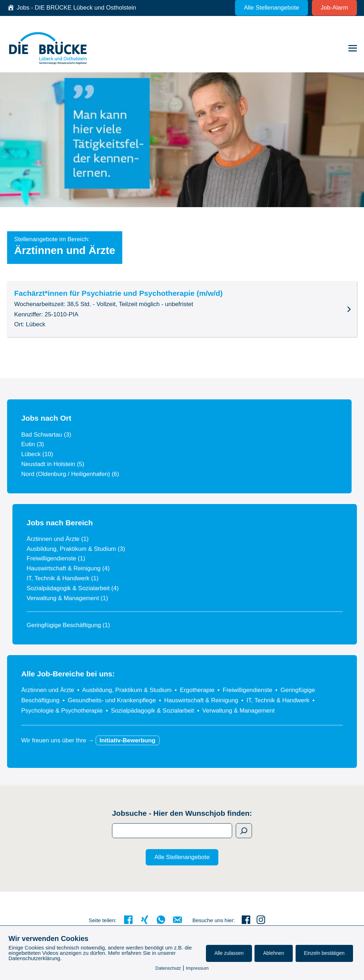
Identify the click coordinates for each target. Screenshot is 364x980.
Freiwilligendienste (56, 558)
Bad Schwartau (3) (46, 435)
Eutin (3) (33, 444)
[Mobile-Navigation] (353, 48)
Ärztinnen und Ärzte (58, 539)
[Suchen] (244, 831)
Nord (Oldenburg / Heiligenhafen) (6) (70, 474)
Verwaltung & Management (67, 598)
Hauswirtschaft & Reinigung (68, 568)
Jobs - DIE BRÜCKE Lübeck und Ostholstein (76, 8)
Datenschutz (168, 968)
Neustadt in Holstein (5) (53, 464)
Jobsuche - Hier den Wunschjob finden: (182, 813)
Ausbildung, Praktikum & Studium (76, 549)
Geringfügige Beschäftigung (68, 625)
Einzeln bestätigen (324, 953)
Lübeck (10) (37, 454)
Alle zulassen (229, 953)
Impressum (197, 968)
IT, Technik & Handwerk (63, 578)
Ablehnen (273, 953)
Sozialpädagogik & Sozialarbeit (73, 588)
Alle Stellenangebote (182, 857)
